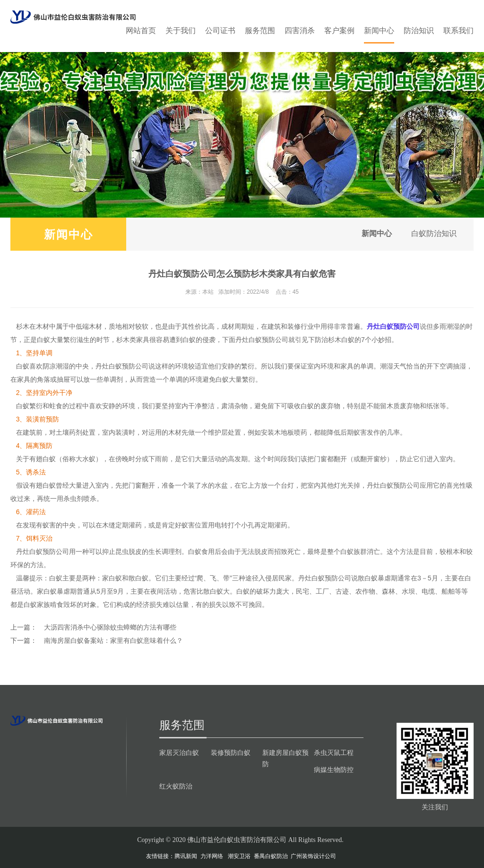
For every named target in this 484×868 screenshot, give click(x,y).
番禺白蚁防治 (271, 856)
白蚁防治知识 (432, 234)
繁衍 (248, 366)
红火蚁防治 (176, 786)
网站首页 (141, 31)
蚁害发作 (367, 432)
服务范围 (260, 31)
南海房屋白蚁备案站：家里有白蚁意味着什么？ (113, 640)
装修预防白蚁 (231, 753)
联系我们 (458, 31)
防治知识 (419, 31)
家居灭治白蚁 (179, 753)
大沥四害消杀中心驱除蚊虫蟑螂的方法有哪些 (110, 627)
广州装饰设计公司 (313, 856)
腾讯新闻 (186, 856)
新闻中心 (379, 31)
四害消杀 (300, 31)
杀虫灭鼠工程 (334, 753)
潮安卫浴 (239, 856)
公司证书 (220, 31)
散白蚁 (138, 578)
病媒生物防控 (334, 770)
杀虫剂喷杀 (80, 499)
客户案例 (339, 31)
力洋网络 (212, 856)
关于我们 (181, 31)
